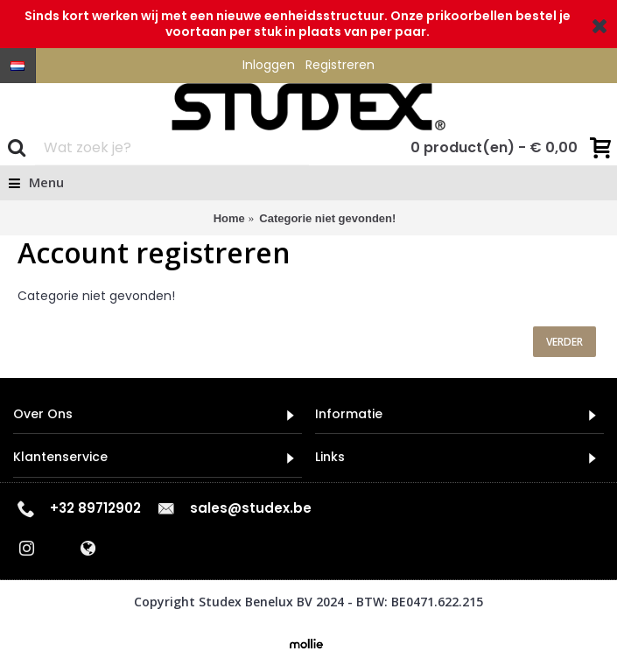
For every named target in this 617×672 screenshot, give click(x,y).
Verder (564, 342)
